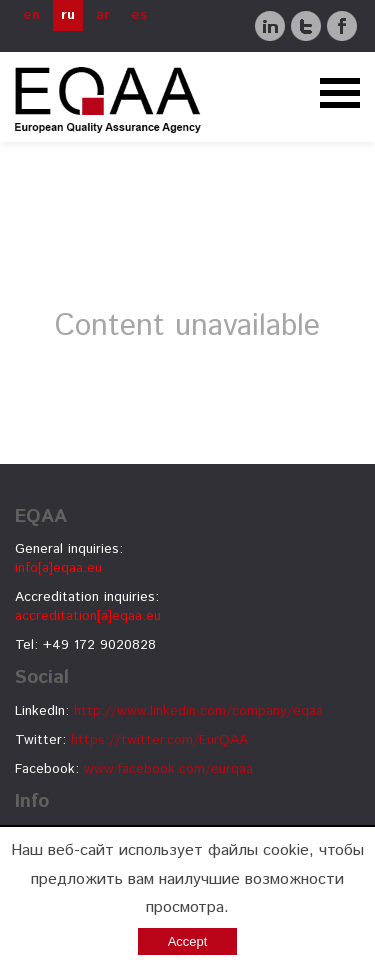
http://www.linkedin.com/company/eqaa (198, 711)
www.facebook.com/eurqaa (168, 769)
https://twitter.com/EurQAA (159, 740)
